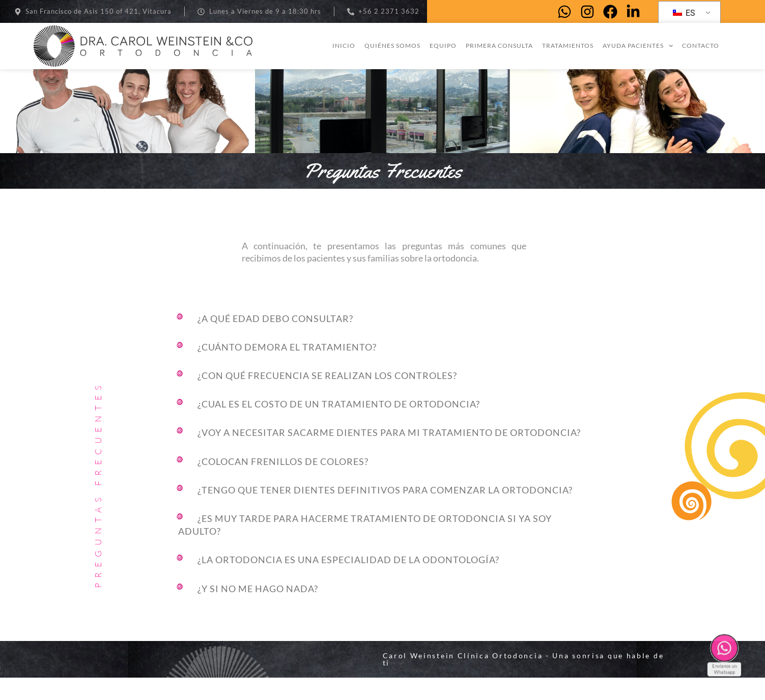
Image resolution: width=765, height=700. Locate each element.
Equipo (443, 46)
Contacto (701, 46)
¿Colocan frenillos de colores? (283, 484)
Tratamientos (568, 46)
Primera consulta (499, 46)
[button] (387, 342)
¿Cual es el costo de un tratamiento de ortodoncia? (339, 427)
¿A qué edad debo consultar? (275, 341)
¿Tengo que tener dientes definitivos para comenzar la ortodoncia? (385, 512)
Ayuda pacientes (638, 46)
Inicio (344, 46)
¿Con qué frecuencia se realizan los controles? (327, 398)
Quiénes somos (392, 46)
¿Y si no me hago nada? (258, 611)
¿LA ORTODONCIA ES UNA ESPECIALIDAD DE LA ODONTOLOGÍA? (348, 582)
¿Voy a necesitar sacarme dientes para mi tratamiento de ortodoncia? (389, 455)
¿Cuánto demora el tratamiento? (287, 369)
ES (684, 13)
